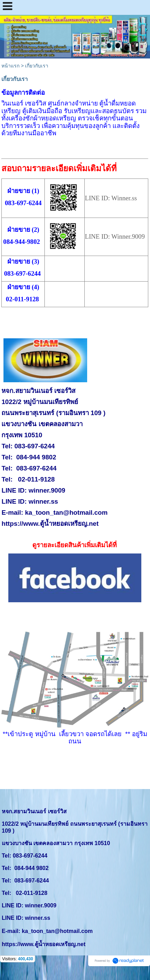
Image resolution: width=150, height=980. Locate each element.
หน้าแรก (10, 66)
